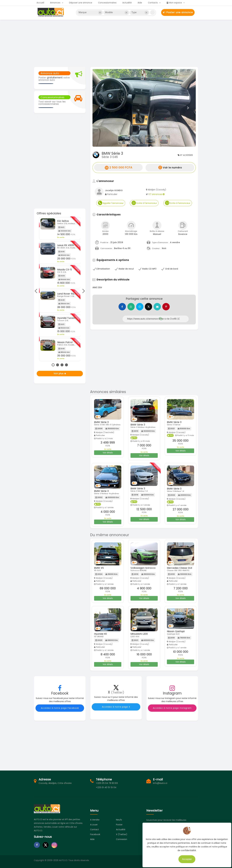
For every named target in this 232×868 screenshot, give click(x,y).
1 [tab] (53, 365)
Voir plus (60, 373)
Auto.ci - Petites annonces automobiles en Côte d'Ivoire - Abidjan (51, 12)
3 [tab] (62, 365)
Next (83, 291)
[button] (100, 108)
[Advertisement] (116, 43)
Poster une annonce (178, 12)
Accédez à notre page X (116, 707)
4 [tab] (66, 365)
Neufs (119, 820)
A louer (94, 825)
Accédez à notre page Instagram (172, 708)
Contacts (153, 3)
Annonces (55, 3)
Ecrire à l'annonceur (144, 203)
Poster (119, 825)
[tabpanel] (60, 289)
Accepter (185, 858)
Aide (140, 3)
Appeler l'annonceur (111, 203)
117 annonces (157, 194)
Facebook (95, 834)
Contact (94, 829)
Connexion (122, 839)
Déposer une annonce (81, 3)
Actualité (127, 3)
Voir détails (108, 453)
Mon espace (174, 3)
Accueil (40, 3)
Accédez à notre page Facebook (60, 708)
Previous (37, 291)
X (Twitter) (122, 834)
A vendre (95, 820)
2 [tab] (58, 365)
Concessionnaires (107, 3)
